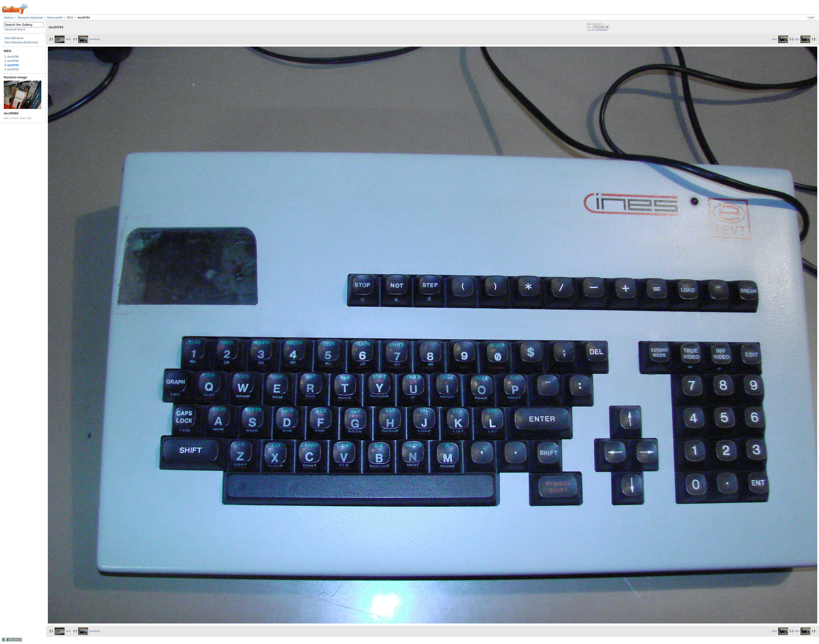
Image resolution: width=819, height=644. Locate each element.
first (63, 39)
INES (70, 18)
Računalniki (55, 18)
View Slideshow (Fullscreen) (21, 42)
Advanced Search (15, 29)
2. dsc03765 (12, 61)
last (803, 39)
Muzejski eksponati (30, 18)
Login (811, 17)
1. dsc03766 (12, 57)
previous (89, 39)
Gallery (9, 18)
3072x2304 (602, 30)
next (780, 39)
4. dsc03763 (12, 69)
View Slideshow (14, 38)
